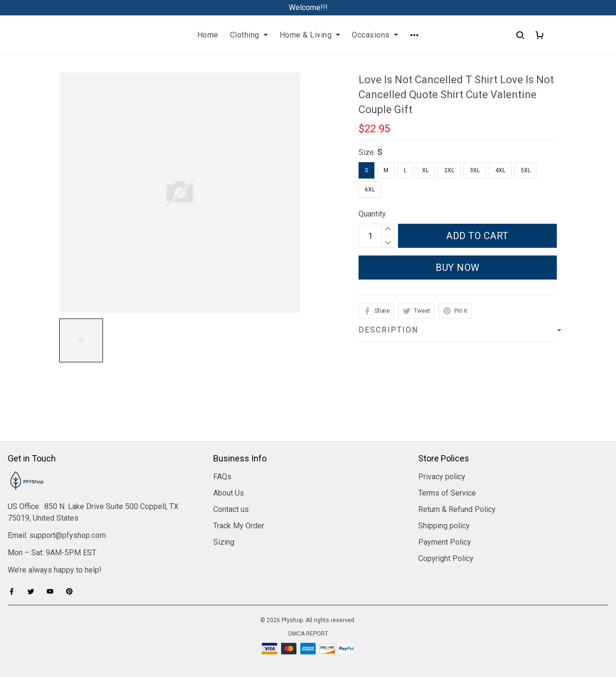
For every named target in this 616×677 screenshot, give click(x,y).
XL (425, 170)
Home (208, 35)
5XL (526, 170)
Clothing (249, 35)
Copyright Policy (446, 558)
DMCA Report (308, 634)
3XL (475, 170)
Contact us (231, 509)
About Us (229, 493)
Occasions (375, 35)
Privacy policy (442, 477)
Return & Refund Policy (457, 509)
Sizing (224, 542)
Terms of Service (447, 493)
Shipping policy (444, 526)
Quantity (372, 214)
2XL (449, 170)
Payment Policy (445, 542)
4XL (500, 170)
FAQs (222, 477)
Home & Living (310, 35)
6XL (370, 190)
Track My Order (239, 526)
